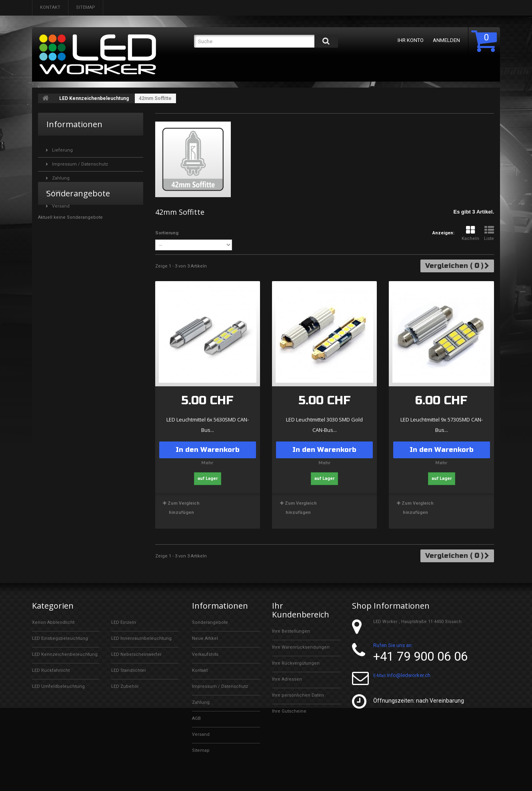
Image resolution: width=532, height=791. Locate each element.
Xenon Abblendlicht (53, 622)
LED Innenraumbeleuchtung (141, 638)
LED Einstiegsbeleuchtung (60, 638)
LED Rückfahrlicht (51, 670)
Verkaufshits (205, 654)
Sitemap (86, 7)
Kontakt (50, 7)
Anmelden (446, 40)
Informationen (74, 124)
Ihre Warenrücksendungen (301, 647)
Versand (60, 203)
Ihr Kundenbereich (301, 610)
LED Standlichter (129, 670)
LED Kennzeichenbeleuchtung (94, 98)
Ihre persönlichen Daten (298, 695)
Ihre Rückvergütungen (296, 663)
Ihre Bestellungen (291, 631)
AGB (56, 189)
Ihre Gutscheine (289, 711)
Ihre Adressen (287, 679)
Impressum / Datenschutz (79, 161)
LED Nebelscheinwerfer (136, 654)
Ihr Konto (410, 40)
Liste (489, 233)
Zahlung (60, 175)
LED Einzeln (124, 622)
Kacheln (470, 233)
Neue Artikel (205, 638)
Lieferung (62, 147)
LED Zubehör (125, 686)
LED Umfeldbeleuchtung (58, 686)
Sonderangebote (78, 233)
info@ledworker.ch (409, 678)
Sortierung (167, 233)
